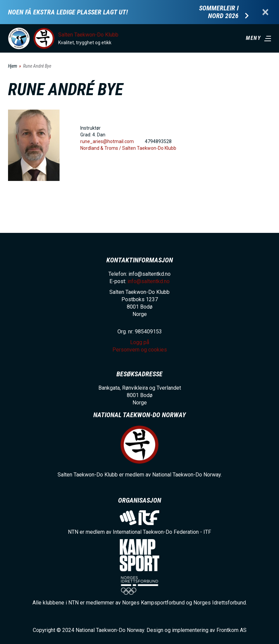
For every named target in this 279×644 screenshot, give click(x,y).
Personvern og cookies (140, 350)
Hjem (13, 66)
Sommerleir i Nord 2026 (219, 12)
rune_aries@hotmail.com (107, 141)
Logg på (140, 342)
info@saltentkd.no (149, 281)
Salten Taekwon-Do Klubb (88, 35)
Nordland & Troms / (101, 148)
